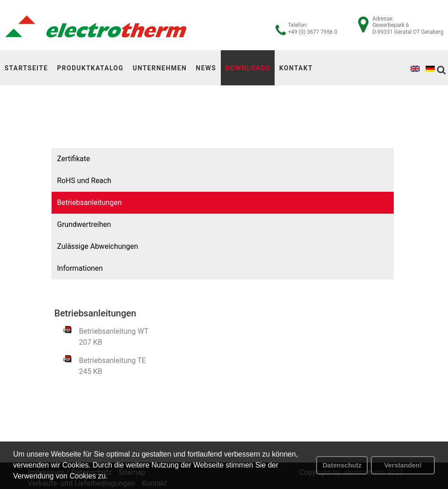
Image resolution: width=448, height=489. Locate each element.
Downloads (248, 68)
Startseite (26, 68)
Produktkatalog (90, 68)
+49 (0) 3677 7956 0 (313, 32)
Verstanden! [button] (403, 465)
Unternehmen (160, 68)
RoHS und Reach (69, 181)
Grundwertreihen (69, 224)
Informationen (65, 268)
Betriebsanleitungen (74, 202)
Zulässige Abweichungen (83, 246)
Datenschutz (342, 465)
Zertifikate (58, 159)
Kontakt (296, 68)
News (206, 68)
